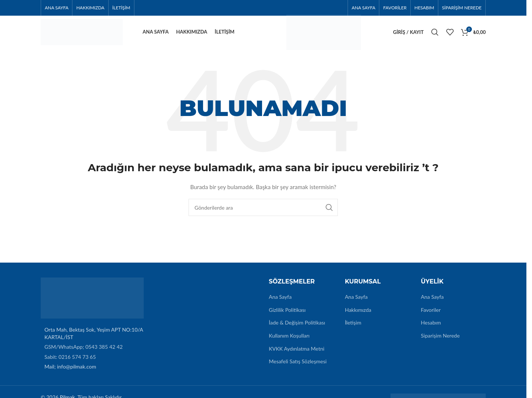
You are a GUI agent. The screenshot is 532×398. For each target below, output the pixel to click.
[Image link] (92, 302)
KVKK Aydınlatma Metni (297, 353)
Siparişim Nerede (440, 340)
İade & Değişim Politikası (297, 327)
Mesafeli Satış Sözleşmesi (298, 366)
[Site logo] (82, 34)
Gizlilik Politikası (287, 314)
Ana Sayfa (280, 301)
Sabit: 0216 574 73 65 (70, 361)
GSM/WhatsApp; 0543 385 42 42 (84, 351)
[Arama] (435, 34)
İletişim (353, 327)
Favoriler (431, 314)
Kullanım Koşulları (289, 340)
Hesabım (431, 327)
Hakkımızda (358, 314)
